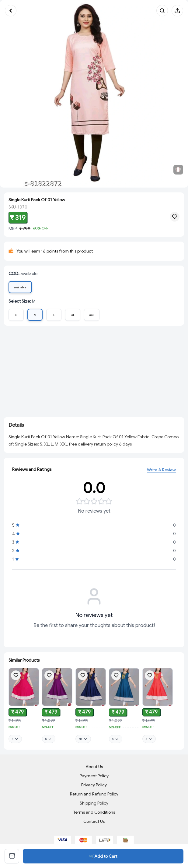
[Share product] (177, 11)
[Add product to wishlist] (16, 676)
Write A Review (161, 471)
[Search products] (162, 11)
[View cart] (12, 856)
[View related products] (178, 170)
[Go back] (11, 11)
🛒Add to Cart (103, 856)
